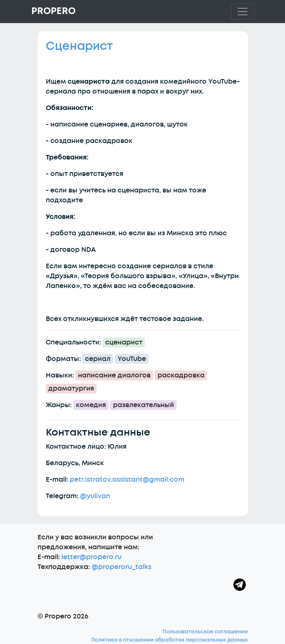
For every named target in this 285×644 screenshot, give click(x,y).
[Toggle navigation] (243, 12)
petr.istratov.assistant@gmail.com (127, 480)
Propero (53, 11)
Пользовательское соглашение (205, 632)
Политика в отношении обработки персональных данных (170, 640)
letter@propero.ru (92, 557)
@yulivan (95, 496)
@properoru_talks (121, 567)
